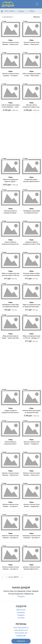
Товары (21, 11)
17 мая (4, 21)
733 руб (11, 310)
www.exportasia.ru (21, 628)
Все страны (10, 11)
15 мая (25, 390)
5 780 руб (32, 416)
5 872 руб (10, 185)
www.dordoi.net (21, 633)
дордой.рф (21, 636)
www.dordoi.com (21, 630)
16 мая (25, 190)
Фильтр (37, 17)
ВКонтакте (21, 610)
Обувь (32, 11)
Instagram (21, 612)
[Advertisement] (21, 135)
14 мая (4, 421)
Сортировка (7, 17)
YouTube (21, 618)
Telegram (21, 596)
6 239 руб (10, 110)
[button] (21, 641)
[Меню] (37, 4)
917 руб (11, 279)
